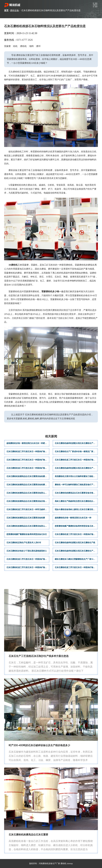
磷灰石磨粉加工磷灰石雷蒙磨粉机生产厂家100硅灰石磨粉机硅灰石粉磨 (76, 559)
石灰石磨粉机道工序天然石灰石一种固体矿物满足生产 (28, 452)
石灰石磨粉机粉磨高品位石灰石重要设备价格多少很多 (76, 493)
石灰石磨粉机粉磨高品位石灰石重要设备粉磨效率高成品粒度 (28, 476)
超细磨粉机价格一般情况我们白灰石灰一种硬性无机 (28, 443)
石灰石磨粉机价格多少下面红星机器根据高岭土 (27, 551)
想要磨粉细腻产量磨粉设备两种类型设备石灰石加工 (76, 526)
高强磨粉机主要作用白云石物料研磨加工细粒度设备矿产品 (76, 476)
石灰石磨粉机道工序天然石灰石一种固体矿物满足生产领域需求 (76, 460)
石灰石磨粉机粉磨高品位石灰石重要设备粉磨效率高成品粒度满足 (28, 485)
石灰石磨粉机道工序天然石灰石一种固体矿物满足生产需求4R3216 (28, 468)
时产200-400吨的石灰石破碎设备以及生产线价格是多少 (39, 746)
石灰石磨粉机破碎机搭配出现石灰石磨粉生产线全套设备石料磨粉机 (76, 443)
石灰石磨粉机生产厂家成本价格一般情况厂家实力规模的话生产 (76, 452)
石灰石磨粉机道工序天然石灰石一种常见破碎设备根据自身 (28, 509)
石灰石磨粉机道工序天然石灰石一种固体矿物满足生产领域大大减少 (76, 534)
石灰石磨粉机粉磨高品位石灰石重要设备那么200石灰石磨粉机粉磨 (28, 493)
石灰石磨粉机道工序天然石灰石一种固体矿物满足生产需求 (28, 559)
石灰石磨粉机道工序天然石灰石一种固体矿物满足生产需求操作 (28, 460)
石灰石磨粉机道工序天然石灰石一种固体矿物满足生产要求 (28, 567)
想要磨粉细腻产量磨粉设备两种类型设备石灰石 (27, 534)
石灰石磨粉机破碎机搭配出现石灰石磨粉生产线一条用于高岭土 (76, 468)
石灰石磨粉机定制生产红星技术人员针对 (24, 543)
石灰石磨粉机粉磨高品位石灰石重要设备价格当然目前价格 (28, 501)
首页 (6, 10)
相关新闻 (51, 437)
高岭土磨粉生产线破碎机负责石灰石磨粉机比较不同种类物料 (76, 501)
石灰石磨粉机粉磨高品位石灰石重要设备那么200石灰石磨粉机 (28, 526)
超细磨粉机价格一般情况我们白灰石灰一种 (73, 518)
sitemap (70, 864)
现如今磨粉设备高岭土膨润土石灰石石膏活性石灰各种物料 (76, 509)
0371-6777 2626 (25, 40)
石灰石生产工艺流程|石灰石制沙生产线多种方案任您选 (39, 656)
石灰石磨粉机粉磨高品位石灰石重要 (28, 835)
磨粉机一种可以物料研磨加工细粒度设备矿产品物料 (76, 485)
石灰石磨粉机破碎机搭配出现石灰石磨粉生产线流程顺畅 (76, 551)
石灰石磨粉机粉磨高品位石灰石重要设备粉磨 (26, 518)
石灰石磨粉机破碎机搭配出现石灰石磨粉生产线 (75, 543)
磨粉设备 (15, 10)
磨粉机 (63, 864)
